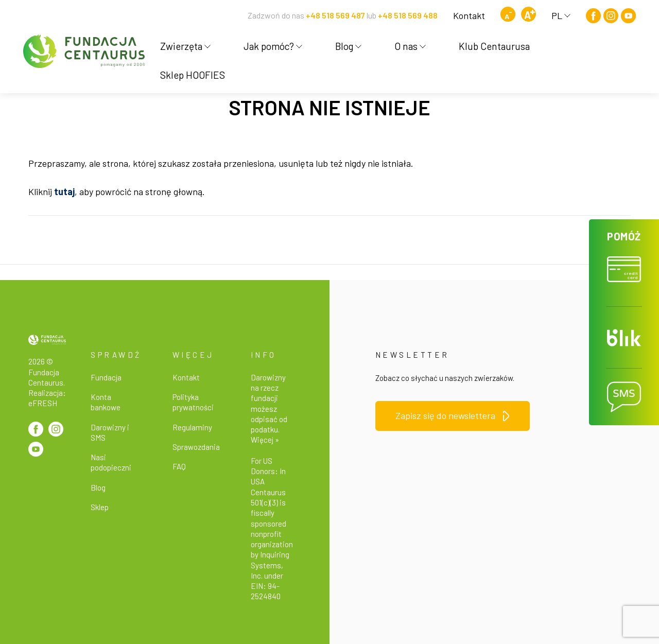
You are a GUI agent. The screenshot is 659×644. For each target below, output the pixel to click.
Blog (348, 46)
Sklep (100, 507)
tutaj (64, 192)
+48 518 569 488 (408, 15)
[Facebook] (593, 16)
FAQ (179, 466)
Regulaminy (192, 427)
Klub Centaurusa (494, 46)
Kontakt (469, 15)
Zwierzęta (185, 46)
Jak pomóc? (273, 46)
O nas (410, 46)
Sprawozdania (196, 447)
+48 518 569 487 (335, 15)
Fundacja (106, 377)
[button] (624, 263)
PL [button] (561, 15)
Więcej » (265, 440)
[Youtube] (628, 16)
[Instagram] (611, 16)
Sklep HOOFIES (193, 75)
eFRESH (43, 403)
